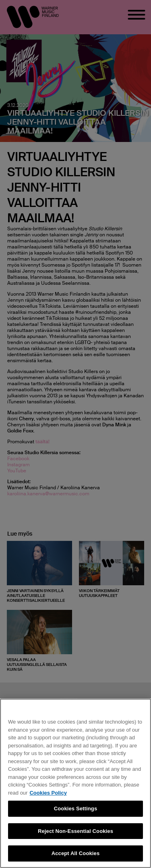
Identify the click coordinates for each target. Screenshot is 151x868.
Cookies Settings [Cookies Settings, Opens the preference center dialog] (76, 809)
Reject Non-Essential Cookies (75, 831)
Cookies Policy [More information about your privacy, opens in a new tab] (48, 793)
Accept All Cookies (76, 853)
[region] (75, 783)
